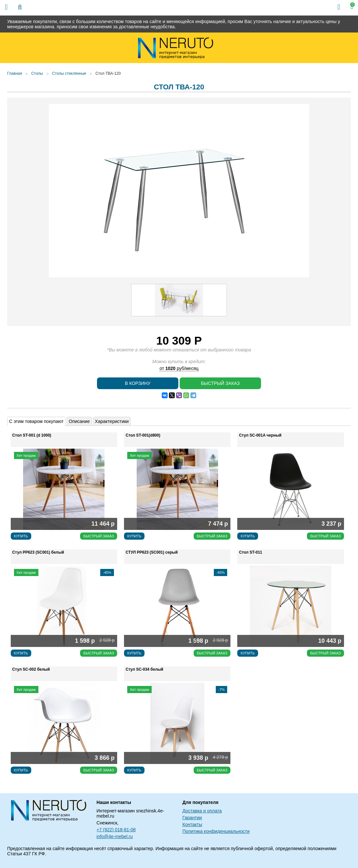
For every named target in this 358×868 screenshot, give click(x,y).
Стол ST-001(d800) (143, 435)
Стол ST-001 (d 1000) (32, 435)
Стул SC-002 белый (31, 669)
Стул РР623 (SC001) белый (38, 552)
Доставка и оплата (202, 811)
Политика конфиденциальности (216, 831)
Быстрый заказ (220, 383)
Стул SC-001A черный (260, 435)
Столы (37, 73)
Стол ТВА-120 (108, 73)
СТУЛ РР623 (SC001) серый (152, 552)
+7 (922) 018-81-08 (116, 830)
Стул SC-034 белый (145, 669)
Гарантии (192, 818)
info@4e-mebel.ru (115, 836)
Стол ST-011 (250, 552)
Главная (15, 73)
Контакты (192, 824)
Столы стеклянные (69, 73)
